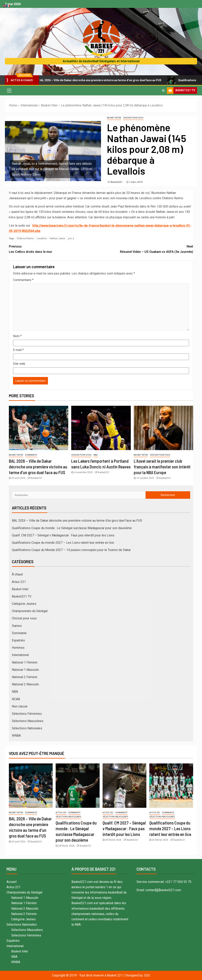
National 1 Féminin (25, 662)
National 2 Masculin (25, 684)
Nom (17, 336)
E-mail (18, 350)
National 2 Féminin (25, 677)
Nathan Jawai (57, 238)
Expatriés (18, 640)
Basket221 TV (22, 596)
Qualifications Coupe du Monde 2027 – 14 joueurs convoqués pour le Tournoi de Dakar (71, 550)
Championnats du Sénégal (30, 611)
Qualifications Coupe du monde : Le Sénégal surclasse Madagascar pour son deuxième (72, 528)
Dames (17, 626)
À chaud (17, 574)
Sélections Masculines (28, 721)
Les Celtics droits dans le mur (55, 249)
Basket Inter (114, 118)
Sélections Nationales (27, 728)
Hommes (18, 648)
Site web (19, 364)
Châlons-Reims (25, 238)
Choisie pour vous (133, 118)
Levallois (42, 238)
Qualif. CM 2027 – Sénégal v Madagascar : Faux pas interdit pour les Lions (63, 535)
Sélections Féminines (27, 714)
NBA (96, 455)
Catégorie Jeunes (24, 604)
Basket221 (117, 182)
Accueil (12, 882)
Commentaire (23, 280)
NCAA (16, 699)
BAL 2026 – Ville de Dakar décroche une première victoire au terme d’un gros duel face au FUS (100, 80)
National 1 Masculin (25, 670)
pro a (71, 238)
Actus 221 (19, 582)
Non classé (20, 706)
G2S (147, 975)
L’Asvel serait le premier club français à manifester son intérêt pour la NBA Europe (162, 467)
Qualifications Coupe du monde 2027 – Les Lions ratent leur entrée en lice (63, 543)
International (20, 655)
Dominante (31, 455)
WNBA (16, 736)
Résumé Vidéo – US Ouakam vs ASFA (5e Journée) (147, 249)
